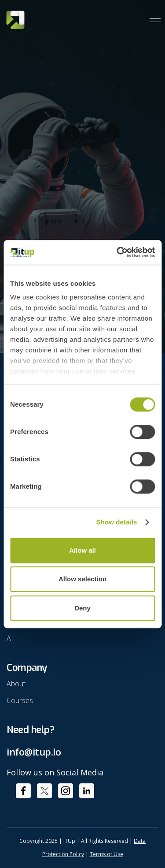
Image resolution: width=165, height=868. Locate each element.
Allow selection (82, 579)
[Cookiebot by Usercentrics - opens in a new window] (117, 252)
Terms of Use (106, 854)
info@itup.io (34, 752)
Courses (20, 700)
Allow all (82, 550)
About (16, 684)
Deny (82, 608)
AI (10, 638)
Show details (117, 522)
